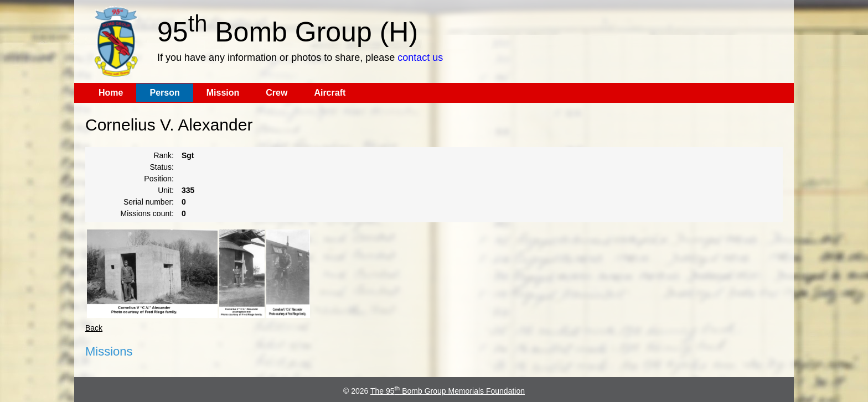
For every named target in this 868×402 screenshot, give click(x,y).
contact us (420, 58)
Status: (162, 167)
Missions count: (147, 213)
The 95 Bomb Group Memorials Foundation (448, 391)
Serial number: (149, 202)
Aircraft (330, 93)
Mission (223, 93)
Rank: (164, 155)
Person (164, 93)
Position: (159, 179)
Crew (277, 93)
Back (94, 328)
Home (111, 93)
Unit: (166, 190)
